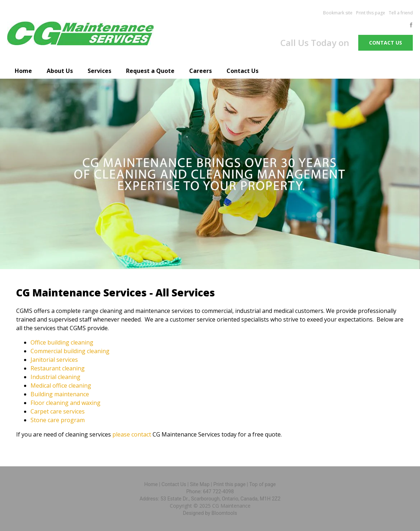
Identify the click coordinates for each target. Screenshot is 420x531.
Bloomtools (224, 513)
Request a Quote (150, 71)
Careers (200, 71)
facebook (412, 25)
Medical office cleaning (61, 385)
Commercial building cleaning (70, 351)
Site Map (200, 484)
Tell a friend (401, 13)
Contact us (386, 43)
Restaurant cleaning (58, 368)
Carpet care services (58, 411)
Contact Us (242, 71)
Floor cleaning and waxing (66, 403)
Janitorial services (54, 360)
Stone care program (58, 420)
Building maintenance (60, 394)
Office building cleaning (62, 342)
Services (99, 71)
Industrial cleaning (55, 377)
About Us (60, 71)
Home (23, 71)
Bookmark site (338, 13)
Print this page (371, 13)
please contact (132, 434)
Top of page (262, 484)
